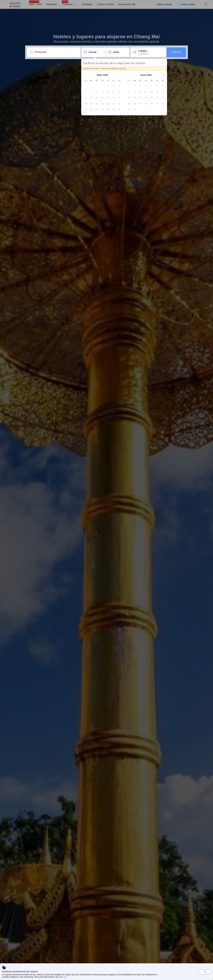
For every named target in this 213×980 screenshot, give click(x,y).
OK (205, 972)
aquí (65, 977)
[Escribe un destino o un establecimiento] (56, 52)
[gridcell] (108, 86)
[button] (84, 75)
